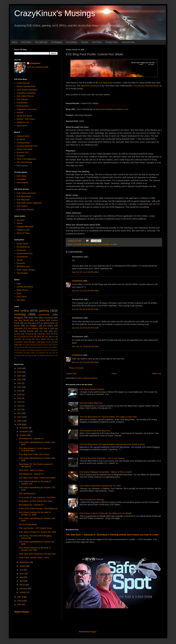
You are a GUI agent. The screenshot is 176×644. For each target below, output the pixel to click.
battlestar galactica (36, 350)
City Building (71, 42)
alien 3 (35, 342)
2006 (20, 601)
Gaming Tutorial (26, 331)
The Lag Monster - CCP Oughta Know (35, 528)
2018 (20, 395)
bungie (28, 339)
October (23, 435)
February (24, 589)
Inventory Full (22, 152)
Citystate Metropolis (25, 227)
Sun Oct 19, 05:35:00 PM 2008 (85, 328)
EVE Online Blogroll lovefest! (92, 389)
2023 (20, 379)
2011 (20, 413)
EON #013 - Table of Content (31, 470)
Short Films (97, 42)
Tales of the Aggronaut (26, 159)
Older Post (156, 374)
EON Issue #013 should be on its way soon (37, 554)
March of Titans (23, 233)
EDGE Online (22, 244)
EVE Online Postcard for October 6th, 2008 (37, 532)
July (22, 570)
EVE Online (26, 42)
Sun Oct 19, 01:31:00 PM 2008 (85, 291)
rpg (56, 328)
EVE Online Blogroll (25, 209)
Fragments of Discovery (27, 109)
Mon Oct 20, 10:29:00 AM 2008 (85, 362)
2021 (20, 387)
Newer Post (71, 374)
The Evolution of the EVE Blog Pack (95, 431)
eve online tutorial (52, 345)
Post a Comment (76, 368)
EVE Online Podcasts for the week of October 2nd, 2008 (35, 549)
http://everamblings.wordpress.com (112, 109)
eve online (98, 244)
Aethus (20, 223)
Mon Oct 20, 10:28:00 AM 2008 (85, 347)
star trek (52, 353)
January (23, 592)
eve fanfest (40, 320)
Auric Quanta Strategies (27, 90)
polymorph (31, 347)
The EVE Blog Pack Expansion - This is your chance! (102, 458)
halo (47, 337)
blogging (19, 318)
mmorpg (106, 244)
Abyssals (20, 220)
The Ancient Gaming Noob (146, 86)
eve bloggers (32, 326)
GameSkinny (22, 257)
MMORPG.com (23, 266)
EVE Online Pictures (25, 96)
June (22, 574)
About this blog (128, 42)
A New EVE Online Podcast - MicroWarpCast (38, 509)
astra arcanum (38, 345)
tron (53, 337)
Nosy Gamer (22, 126)
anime (24, 350)
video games (41, 339)
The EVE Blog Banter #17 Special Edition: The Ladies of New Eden (108, 417)
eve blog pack (88, 244)
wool (48, 347)
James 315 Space (24, 116)
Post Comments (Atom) (88, 378)
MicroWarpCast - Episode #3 (31, 438)
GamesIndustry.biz (25, 253)
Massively (21, 263)
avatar (48, 334)
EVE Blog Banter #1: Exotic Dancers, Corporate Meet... (35, 450)
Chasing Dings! (23, 143)
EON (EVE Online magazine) (29, 203)
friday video (33, 318)
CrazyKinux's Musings (55, 13)
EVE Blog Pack (105, 83)
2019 (20, 391)
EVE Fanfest (22, 206)
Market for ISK (23, 122)
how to (46, 328)
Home (15, 42)
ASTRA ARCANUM (25, 287)
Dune (19, 293)
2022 (20, 383)
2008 (20, 424)
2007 (20, 597)
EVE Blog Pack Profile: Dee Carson (34, 454)
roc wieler (114, 244)
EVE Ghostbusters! (27, 494)
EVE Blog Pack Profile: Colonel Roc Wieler (37, 478)
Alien (19, 284)
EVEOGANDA (23, 106)
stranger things (19, 355)
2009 (20, 421)
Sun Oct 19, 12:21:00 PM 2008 (85, 272)
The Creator (26, 345)
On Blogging (57, 42)
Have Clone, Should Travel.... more (34, 558)
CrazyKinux (77, 281)
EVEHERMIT (22, 103)
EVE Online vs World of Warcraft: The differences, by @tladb (106, 513)
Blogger (93, 632)
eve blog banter (22, 320)
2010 (20, 417)
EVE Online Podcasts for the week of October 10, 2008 (35, 514)
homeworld (29, 334)
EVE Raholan (22, 99)
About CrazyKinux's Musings (92, 500)
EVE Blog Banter (24, 196)
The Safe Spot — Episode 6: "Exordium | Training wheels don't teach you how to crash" (113, 535)
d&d (46, 350)
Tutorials (84, 42)
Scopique (21, 156)
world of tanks (45, 355)
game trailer (31, 353)
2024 (20, 376)
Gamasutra (21, 250)
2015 (20, 402)
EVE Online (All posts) (26, 193)
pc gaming (45, 323)
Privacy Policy (112, 42)
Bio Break (21, 139)
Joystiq (20, 260)
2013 (20, 410)
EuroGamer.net (23, 247)
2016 (20, 398)
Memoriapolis (22, 183)
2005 (20, 604)
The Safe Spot (41, 42)
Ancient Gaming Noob (26, 86)
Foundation (21, 179)
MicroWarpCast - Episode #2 (31, 474)
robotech (41, 347)
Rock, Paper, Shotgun (26, 270)
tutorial (23, 337)
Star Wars (21, 300)
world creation (32, 355)
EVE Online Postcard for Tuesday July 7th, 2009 (100, 486)
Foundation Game (21, 342)
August (23, 566)
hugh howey (21, 347)
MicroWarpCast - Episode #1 (31, 505)
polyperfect (42, 353)
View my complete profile (38, 67)
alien (52, 339)
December (24, 428)
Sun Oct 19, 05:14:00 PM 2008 (85, 309)
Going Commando (24, 149)
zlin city (55, 355)
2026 (20, 368)
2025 (20, 372)
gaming (44, 311)
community (77, 244)
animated (18, 339)
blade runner (46, 342)
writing (39, 334)
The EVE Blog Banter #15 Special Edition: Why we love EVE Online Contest (112, 444)
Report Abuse (22, 612)
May (22, 577)
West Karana (22, 166)
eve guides (48, 326)
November (24, 431)
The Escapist (22, 273)
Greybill (20, 112)
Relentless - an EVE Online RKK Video (36, 501)
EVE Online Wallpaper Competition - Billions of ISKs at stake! (106, 472)
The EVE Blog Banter (28, 524)
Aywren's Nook (23, 136)
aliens (39, 337)
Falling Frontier (23, 230)
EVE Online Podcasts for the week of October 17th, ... (35, 483)
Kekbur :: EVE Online (26, 119)
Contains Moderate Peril (27, 146)
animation (18, 328)
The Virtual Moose (24, 162)
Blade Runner (23, 290)
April (22, 581)
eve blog (44, 331)
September (24, 562)
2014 (20, 406)
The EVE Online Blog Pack (91, 403)
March (22, 585)
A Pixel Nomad (23, 83)
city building (33, 328)
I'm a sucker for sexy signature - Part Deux (37, 497)
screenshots (48, 318)
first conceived (92, 86)
